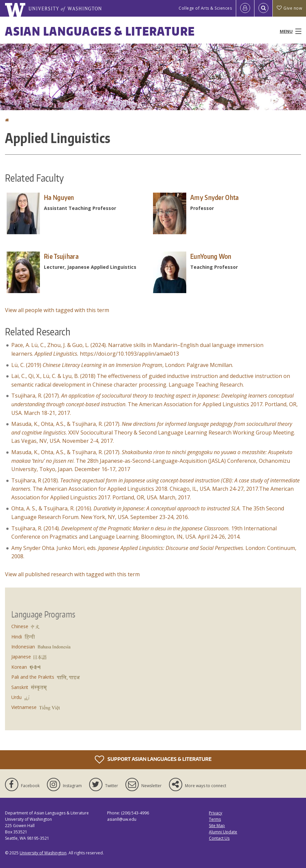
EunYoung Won (211, 256)
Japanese (21, 657)
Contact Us (219, 838)
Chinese (20, 626)
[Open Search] (263, 8)
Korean (19, 667)
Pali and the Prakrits (33, 677)
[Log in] (245, 8)
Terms (215, 819)
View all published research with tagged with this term (72, 574)
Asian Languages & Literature (100, 31)
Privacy (216, 813)
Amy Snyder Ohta (215, 197)
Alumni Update (223, 832)
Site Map (217, 826)
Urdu (16, 697)
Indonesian (23, 647)
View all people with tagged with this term (57, 310)
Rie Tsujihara (61, 256)
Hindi (17, 637)
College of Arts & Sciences (205, 8)
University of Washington (43, 853)
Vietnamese (24, 707)
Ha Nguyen (59, 197)
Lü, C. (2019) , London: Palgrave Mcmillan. (124, 365)
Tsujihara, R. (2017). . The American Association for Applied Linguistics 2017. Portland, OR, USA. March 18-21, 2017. (154, 404)
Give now (289, 8)
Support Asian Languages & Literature (153, 760)
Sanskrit (20, 687)
